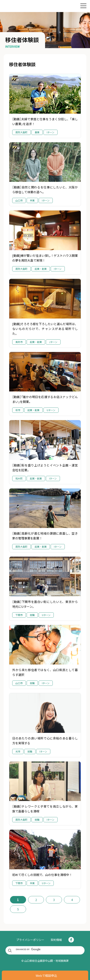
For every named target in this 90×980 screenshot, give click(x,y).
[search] (49, 949)
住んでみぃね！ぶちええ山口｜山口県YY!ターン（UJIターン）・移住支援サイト (30, 6)
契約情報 (56, 940)
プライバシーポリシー (30, 940)
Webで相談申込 (46, 975)
